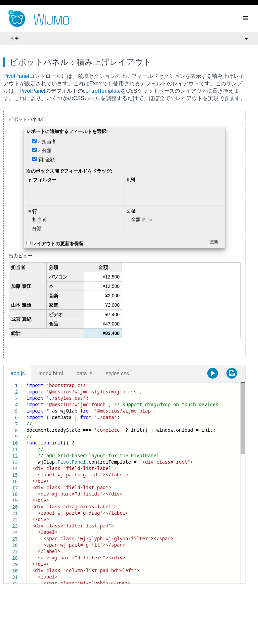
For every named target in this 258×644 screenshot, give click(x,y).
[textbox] (27, 382)
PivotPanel (16, 76)
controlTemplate (102, 91)
